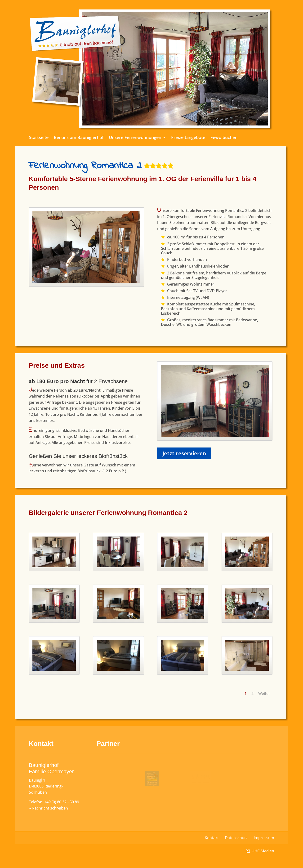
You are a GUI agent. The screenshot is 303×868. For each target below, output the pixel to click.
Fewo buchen (214, 138)
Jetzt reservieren (184, 453)
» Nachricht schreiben (48, 808)
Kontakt (212, 838)
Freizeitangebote (183, 138)
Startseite (54, 138)
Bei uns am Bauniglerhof (89, 138)
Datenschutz (236, 838)
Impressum (264, 838)
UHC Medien (262, 851)
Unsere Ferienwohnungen (137, 138)
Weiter (264, 694)
